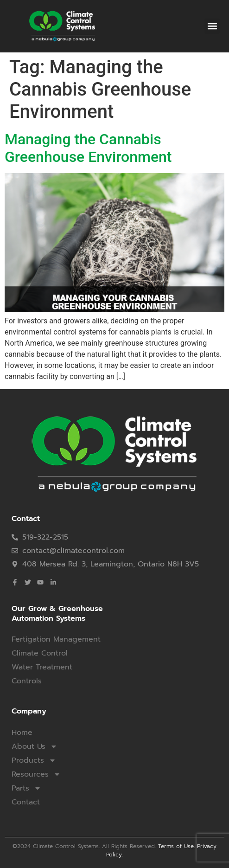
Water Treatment (42, 667)
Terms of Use (176, 846)
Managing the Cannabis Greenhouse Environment (88, 148)
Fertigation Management (56, 639)
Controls (27, 681)
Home (22, 733)
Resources (36, 774)
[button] (212, 26)
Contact (26, 802)
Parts (26, 788)
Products (34, 760)
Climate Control (40, 653)
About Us (35, 746)
